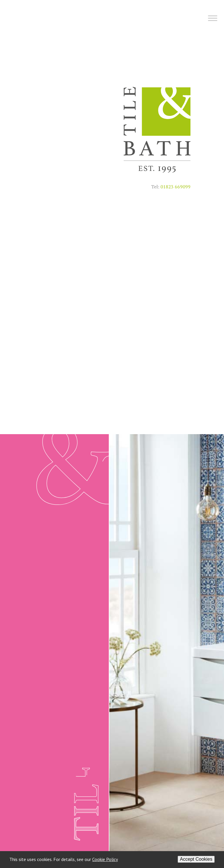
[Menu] (114, 21)
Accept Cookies (196, 859)
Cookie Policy (105, 859)
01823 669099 (175, 187)
